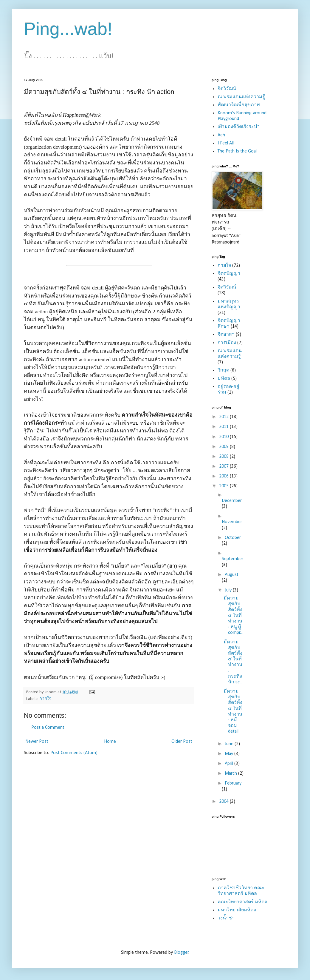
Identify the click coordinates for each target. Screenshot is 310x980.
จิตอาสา (226, 335)
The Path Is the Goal (237, 151)
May (230, 754)
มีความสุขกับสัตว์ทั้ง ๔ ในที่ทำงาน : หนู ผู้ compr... (233, 615)
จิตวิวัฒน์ (227, 89)
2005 (224, 486)
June (230, 744)
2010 (224, 437)
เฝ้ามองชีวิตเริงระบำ (239, 127)
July (229, 590)
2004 (224, 802)
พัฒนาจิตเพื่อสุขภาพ (239, 105)
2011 (224, 427)
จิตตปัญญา (229, 274)
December (232, 501)
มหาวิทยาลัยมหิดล (237, 910)
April (230, 764)
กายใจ (45, 699)
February (233, 783)
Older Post (182, 742)
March (231, 773)
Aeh (221, 135)
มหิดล (224, 379)
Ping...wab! (68, 29)
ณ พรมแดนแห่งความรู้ (241, 97)
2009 (224, 447)
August (232, 575)
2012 (224, 417)
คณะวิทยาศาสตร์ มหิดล (242, 902)
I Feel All (226, 143)
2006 (224, 476)
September (232, 559)
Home (110, 742)
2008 (224, 457)
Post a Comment (48, 728)
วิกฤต (223, 370)
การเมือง (227, 343)
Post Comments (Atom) (74, 753)
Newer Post (37, 742)
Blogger (181, 953)
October (233, 538)
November (232, 522)
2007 (224, 466)
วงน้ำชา (226, 918)
